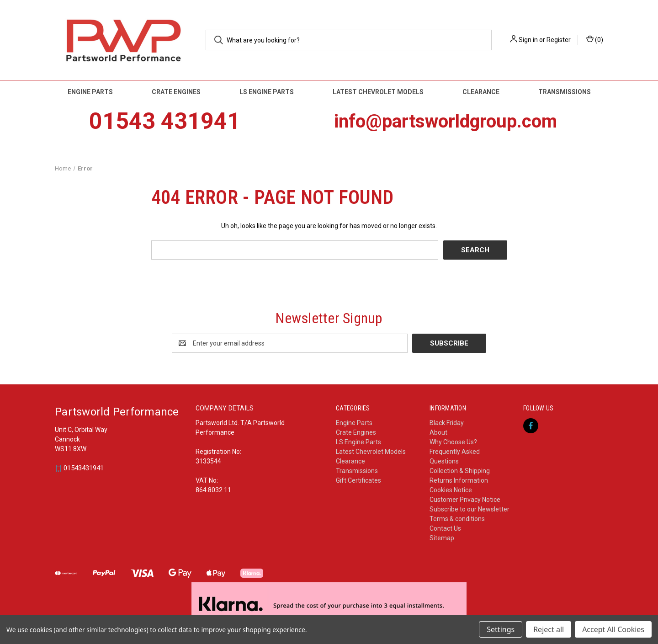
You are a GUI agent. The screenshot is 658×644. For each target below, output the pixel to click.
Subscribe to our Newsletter (470, 509)
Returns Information (459, 480)
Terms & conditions (457, 519)
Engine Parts (90, 92)
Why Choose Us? (453, 442)
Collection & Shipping (460, 471)
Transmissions (565, 92)
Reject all (549, 629)
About (438, 432)
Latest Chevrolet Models (378, 92)
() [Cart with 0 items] (595, 39)
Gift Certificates (358, 480)
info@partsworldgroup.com (446, 121)
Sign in (528, 40)
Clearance (481, 92)
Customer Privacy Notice (465, 500)
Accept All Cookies (613, 629)
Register (559, 40)
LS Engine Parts (267, 92)
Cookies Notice (451, 490)
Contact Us (445, 528)
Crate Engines (176, 92)
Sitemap (442, 538)
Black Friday (447, 423)
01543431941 (84, 468)
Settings (501, 629)
